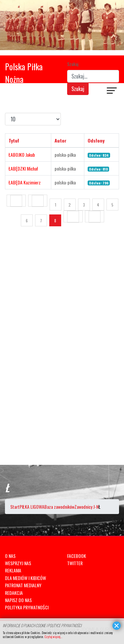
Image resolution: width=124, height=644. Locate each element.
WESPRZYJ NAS (18, 563)
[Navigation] (112, 91)
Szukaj (73, 64)
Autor (61, 140)
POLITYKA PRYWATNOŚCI (27, 607)
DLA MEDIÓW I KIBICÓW (25, 578)
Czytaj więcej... (53, 637)
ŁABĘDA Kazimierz (25, 182)
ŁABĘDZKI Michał (23, 168)
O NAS (10, 556)
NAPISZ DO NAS (18, 600)
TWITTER (75, 563)
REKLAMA (13, 570)
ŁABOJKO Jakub (22, 155)
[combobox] (93, 76)
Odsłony (96, 140)
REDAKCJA (14, 593)
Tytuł (14, 140)
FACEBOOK (77, 556)
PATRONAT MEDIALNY (23, 585)
